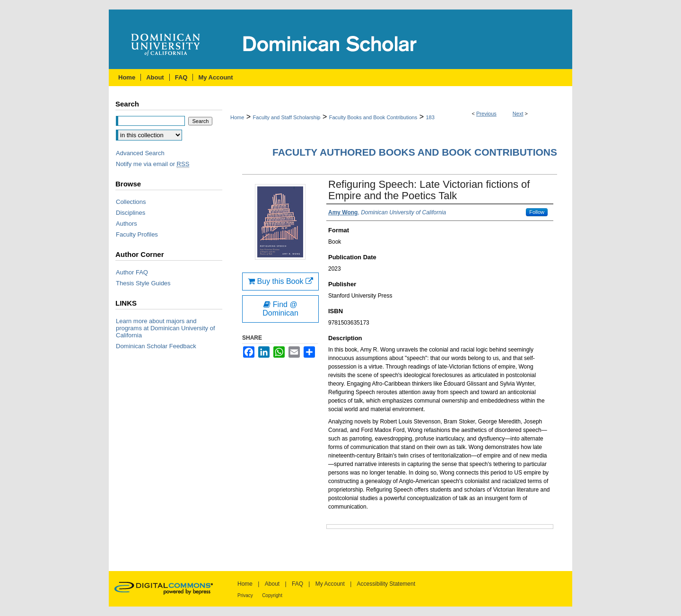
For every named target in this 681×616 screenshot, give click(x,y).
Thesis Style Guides (143, 283)
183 (430, 117)
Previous (486, 114)
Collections (131, 202)
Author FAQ (132, 272)
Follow (537, 212)
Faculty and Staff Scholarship (287, 117)
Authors (127, 224)
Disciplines (131, 213)
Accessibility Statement (386, 584)
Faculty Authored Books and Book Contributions (415, 152)
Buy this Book (280, 281)
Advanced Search (140, 153)
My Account (330, 584)
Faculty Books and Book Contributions (373, 117)
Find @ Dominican (280, 309)
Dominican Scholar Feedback (156, 346)
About (272, 584)
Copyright (272, 595)
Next (518, 114)
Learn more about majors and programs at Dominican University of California (166, 328)
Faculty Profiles (137, 234)
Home (237, 117)
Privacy (245, 595)
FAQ (297, 584)
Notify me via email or (153, 164)
